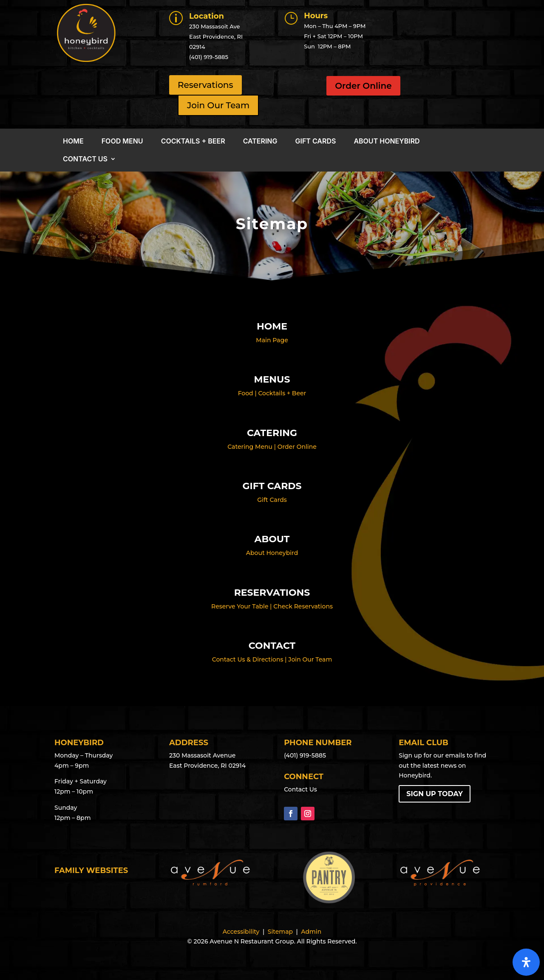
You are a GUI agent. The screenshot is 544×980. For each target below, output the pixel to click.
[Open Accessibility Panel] (526, 962)
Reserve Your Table (240, 606)
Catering (260, 142)
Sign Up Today (435, 794)
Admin (311, 932)
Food (246, 393)
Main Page (272, 340)
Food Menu (122, 142)
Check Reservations (303, 606)
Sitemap (280, 932)
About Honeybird (387, 142)
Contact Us (85, 159)
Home (73, 142)
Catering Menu (250, 447)
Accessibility (241, 932)
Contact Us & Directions (248, 659)
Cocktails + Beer (193, 142)
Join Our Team (310, 659)
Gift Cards (316, 142)
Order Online (363, 86)
